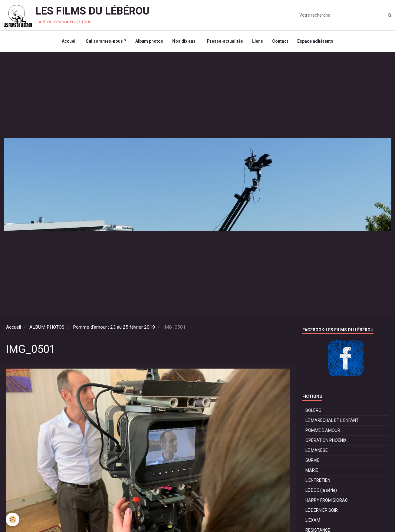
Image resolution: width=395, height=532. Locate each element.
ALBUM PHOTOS (47, 327)
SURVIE (313, 460)
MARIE (312, 470)
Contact (280, 41)
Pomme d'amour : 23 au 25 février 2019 (114, 327)
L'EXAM (313, 520)
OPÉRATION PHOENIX (326, 440)
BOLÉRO (313, 410)
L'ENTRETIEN (318, 480)
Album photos (149, 41)
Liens (258, 41)
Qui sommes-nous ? (106, 41)
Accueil (69, 41)
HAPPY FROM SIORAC (327, 500)
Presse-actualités (225, 41)
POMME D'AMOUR (323, 430)
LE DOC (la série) (321, 490)
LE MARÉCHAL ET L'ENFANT (332, 420)
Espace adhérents (315, 41)
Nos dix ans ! (185, 41)
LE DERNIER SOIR (322, 510)
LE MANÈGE (317, 450)
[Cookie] (13, 519)
